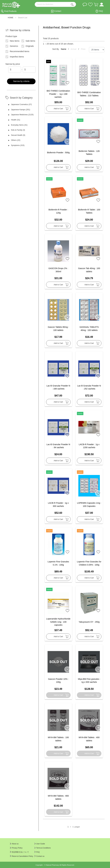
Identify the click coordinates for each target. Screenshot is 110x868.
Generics (12, 46)
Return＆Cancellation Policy (21, 856)
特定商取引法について (19, 852)
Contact (58, 11)
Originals (28, 46)
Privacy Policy (16, 848)
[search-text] (55, 4)
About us (14, 844)
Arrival (74, 49)
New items (13, 41)
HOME (10, 18)
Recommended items (17, 51)
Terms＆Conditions (43, 848)
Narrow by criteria (21, 81)
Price (83, 49)
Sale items (28, 41)
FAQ (101, 11)
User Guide (40, 844)
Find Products (10, 11)
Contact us (39, 856)
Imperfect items (15, 57)
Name (64, 49)
